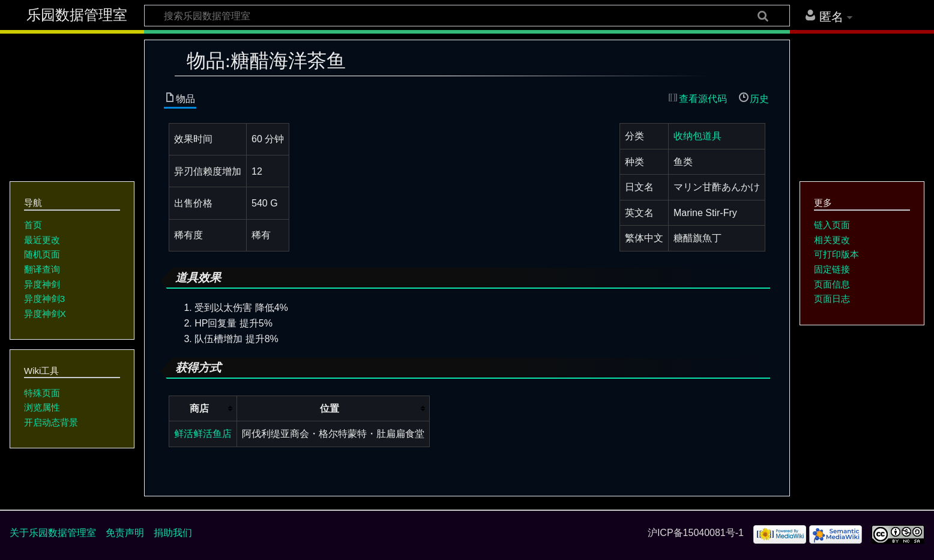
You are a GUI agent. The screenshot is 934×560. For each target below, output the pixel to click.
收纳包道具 (697, 136)
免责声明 (125, 533)
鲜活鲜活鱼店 (203, 434)
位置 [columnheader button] (330, 408)
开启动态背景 (51, 422)
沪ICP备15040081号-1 (696, 533)
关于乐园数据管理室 (53, 533)
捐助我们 (173, 533)
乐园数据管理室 (77, 15)
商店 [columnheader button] (199, 408)
